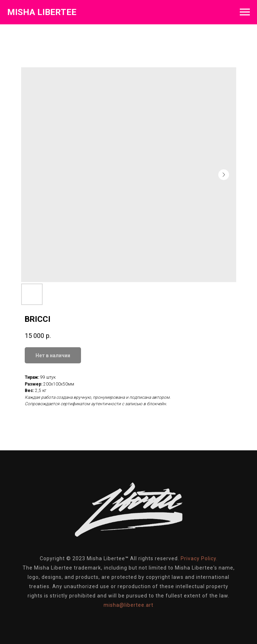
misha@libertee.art (128, 605)
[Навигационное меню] (245, 12)
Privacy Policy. (199, 558)
